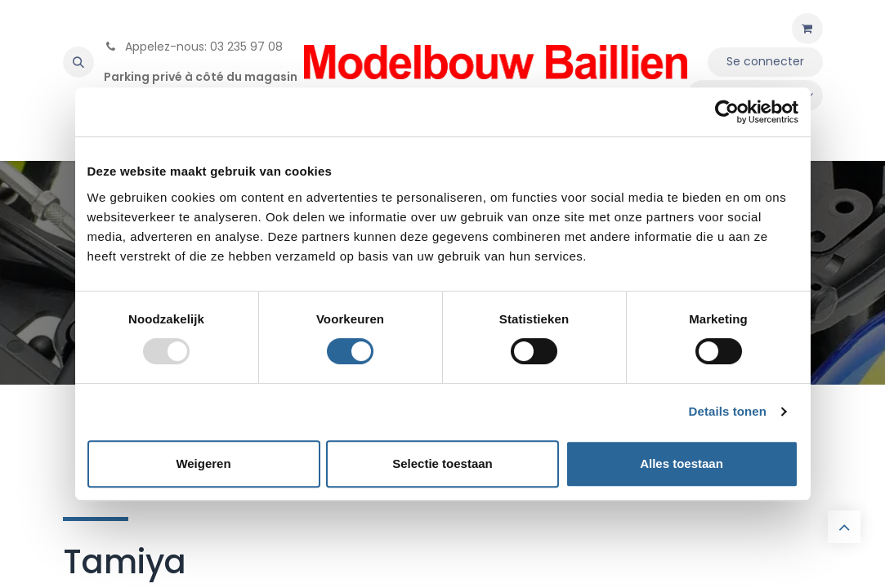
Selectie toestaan (442, 463)
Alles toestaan (682, 463)
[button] (78, 62)
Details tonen (728, 411)
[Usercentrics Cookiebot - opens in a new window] (727, 112)
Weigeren (203, 463)
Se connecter (765, 61)
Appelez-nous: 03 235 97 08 (193, 47)
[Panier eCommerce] (807, 29)
